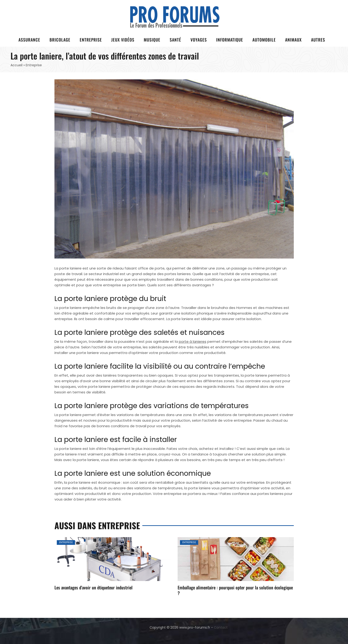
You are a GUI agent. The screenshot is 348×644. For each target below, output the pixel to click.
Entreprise (91, 40)
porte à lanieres (193, 341)
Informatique (230, 40)
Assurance (29, 40)
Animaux (293, 40)
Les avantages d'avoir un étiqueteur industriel (93, 587)
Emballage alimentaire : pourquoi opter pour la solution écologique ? (235, 590)
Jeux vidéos (123, 40)
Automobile (264, 40)
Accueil (16, 65)
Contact (221, 627)
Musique (152, 40)
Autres (318, 40)
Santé (175, 40)
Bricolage (60, 40)
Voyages (199, 40)
